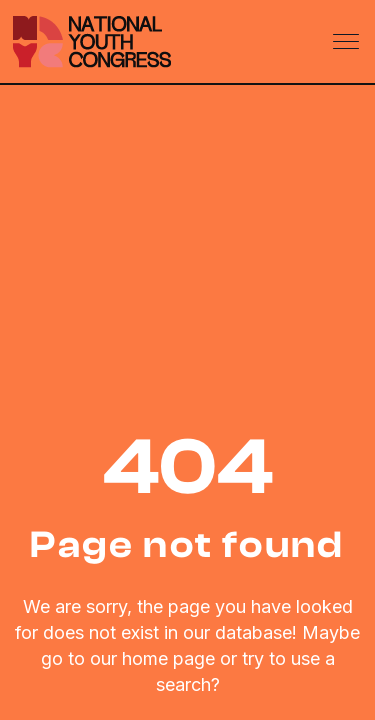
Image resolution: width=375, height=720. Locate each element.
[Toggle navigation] (348, 42)
